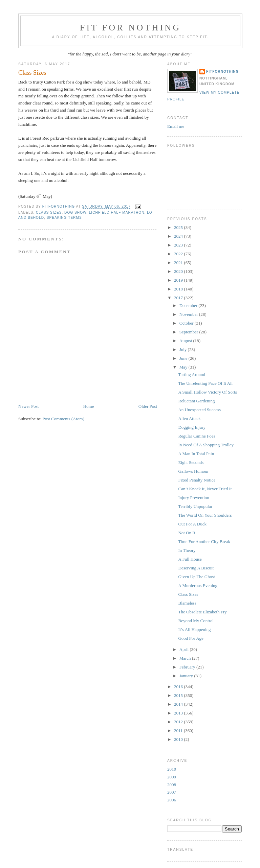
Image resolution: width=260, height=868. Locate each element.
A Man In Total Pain (196, 454)
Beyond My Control (196, 621)
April (185, 649)
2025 (179, 227)
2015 (179, 695)
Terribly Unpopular (195, 506)
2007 (172, 792)
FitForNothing (222, 72)
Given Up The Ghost (196, 577)
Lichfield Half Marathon (117, 213)
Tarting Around (192, 374)
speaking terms (64, 218)
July (184, 349)
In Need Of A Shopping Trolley (206, 445)
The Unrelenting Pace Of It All (205, 383)
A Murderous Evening (198, 585)
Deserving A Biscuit (196, 568)
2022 (179, 254)
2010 (179, 739)
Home (89, 406)
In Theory (187, 550)
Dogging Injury (192, 427)
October (187, 323)
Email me (176, 126)
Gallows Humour (193, 471)
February (188, 667)
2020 (179, 271)
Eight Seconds (191, 462)
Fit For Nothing (131, 28)
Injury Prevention (193, 498)
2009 (172, 777)
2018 (179, 289)
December (189, 306)
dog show (75, 213)
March (186, 658)
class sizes (49, 213)
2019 (179, 280)
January (187, 676)
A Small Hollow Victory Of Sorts (207, 392)
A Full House (190, 559)
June (184, 358)
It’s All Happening (194, 629)
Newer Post (28, 406)
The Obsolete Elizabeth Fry (202, 612)
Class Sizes (188, 594)
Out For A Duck (192, 524)
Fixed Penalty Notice (197, 480)
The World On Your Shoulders (205, 515)
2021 (179, 263)
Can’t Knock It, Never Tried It (205, 489)
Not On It (187, 533)
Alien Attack (189, 418)
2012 (179, 722)
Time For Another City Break (204, 542)
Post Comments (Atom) (64, 419)
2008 (172, 785)
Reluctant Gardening (196, 401)
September (189, 332)
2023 (179, 245)
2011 (179, 731)
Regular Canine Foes (197, 436)
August (186, 341)
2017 (179, 298)
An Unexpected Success (199, 410)
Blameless (187, 603)
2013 (179, 713)
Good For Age (191, 638)
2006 (172, 800)
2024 (179, 236)
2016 (179, 687)
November (189, 314)
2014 (179, 704)
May (184, 367)
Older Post (148, 406)
